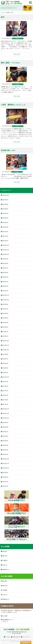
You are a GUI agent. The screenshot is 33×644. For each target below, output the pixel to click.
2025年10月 (6, 195)
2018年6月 (5, 363)
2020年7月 (5, 268)
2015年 (8, 13)
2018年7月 (5, 359)
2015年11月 (6, 463)
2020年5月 (5, 277)
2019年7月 (5, 309)
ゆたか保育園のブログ (18, 38)
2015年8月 (5, 477)
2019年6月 (5, 313)
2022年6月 (5, 223)
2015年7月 (5, 482)
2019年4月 (5, 323)
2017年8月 (5, 386)
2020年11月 (6, 250)
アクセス (8, 637)
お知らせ (5, 565)
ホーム (3, 13)
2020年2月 (5, 286)
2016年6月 (5, 436)
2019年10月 (6, 300)
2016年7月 (5, 432)
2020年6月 (5, 273)
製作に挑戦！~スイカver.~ (11, 63)
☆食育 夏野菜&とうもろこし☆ (13, 105)
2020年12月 (6, 245)
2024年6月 (5, 209)
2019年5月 (5, 318)
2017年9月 (5, 382)
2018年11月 (6, 345)
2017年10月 (6, 377)
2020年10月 (6, 254)
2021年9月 (5, 227)
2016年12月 (6, 409)
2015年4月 (5, 486)
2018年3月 (5, 368)
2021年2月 (5, 236)
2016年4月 (5, 445)
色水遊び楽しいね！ (8, 150)
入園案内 (5, 560)
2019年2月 (5, 332)
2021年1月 (5, 241)
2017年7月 (5, 391)
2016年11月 (6, 413)
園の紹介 (5, 551)
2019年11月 (6, 295)
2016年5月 (5, 441)
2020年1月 (5, 291)
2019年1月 (5, 336)
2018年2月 (5, 373)
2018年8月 (5, 354)
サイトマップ (26, 637)
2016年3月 (5, 450)
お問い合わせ (16, 637)
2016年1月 (5, 454)
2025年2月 (5, 200)
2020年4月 (5, 282)
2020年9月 (5, 259)
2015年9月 (5, 473)
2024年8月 (5, 204)
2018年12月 (6, 341)
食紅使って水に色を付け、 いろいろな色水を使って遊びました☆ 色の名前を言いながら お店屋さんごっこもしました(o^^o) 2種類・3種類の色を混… (16, 176)
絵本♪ (3, 17)
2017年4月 (5, 400)
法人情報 (5, 616)
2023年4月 (5, 218)
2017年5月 (5, 395)
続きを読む (17, 54)
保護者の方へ (6, 570)
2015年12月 (6, 459)
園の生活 (5, 556)
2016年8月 (5, 427)
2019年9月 (5, 304)
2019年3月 (5, 327)
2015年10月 (6, 468)
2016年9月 (5, 423)
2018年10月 (6, 350)
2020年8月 (5, 263)
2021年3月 (5, 232)
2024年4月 (5, 213)
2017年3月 (5, 404)
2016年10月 (6, 418)
